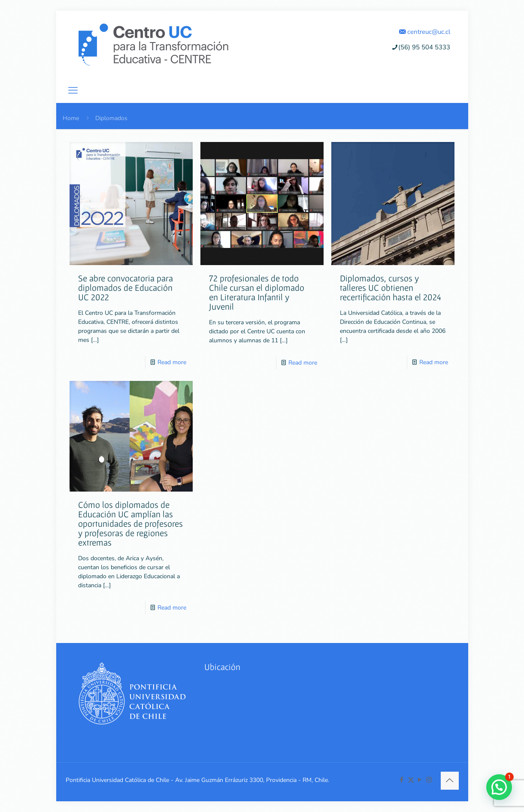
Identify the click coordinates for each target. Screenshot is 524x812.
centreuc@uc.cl (425, 32)
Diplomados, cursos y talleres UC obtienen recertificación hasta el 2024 (391, 288)
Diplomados (111, 118)
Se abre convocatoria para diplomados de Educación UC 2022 (126, 288)
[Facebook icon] (402, 780)
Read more (172, 362)
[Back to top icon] (450, 781)
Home (71, 118)
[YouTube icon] (420, 780)
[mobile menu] (73, 91)
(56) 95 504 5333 (421, 47)
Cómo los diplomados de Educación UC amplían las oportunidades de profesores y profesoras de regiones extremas (130, 524)
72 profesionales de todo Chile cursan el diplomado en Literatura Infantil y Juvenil (257, 292)
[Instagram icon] (429, 780)
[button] (499, 787)
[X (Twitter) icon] (411, 780)
